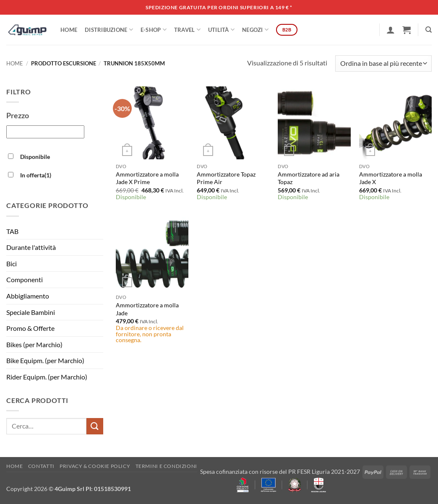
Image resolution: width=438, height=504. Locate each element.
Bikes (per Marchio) (34, 344)
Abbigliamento (28, 296)
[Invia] (95, 426)
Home (69, 30)
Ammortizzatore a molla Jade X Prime (147, 178)
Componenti (25, 279)
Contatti (41, 466)
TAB (12, 231)
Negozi (255, 30)
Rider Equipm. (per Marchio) (47, 377)
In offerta (36, 175)
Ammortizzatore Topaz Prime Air (226, 178)
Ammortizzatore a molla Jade (147, 309)
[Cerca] (429, 30)
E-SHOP (154, 30)
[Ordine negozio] (383, 64)
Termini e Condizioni (166, 466)
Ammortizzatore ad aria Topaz (309, 178)
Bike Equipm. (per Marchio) (45, 360)
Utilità (221, 30)
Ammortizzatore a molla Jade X (391, 178)
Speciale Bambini (31, 312)
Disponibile (35, 157)
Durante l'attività (31, 247)
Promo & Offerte (30, 328)
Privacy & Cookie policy (95, 466)
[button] (391, 30)
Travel (187, 30)
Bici (12, 264)
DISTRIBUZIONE (109, 30)
